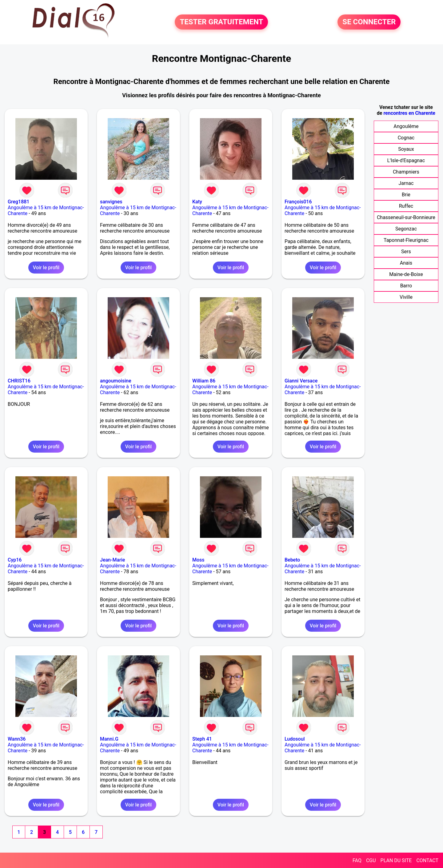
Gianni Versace (301, 381)
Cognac (406, 138)
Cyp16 (15, 560)
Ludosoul (295, 739)
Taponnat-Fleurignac (406, 240)
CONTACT (427, 860)
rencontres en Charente (409, 113)
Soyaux (406, 149)
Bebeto (292, 560)
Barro (406, 286)
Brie (406, 195)
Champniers (406, 172)
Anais (406, 263)
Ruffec (406, 206)
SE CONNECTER (369, 22)
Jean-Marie (112, 560)
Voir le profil (46, 268)
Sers (406, 252)
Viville (406, 297)
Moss (198, 560)
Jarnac (406, 183)
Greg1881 (18, 202)
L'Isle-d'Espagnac (406, 160)
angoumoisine (116, 381)
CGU (371, 860)
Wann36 (17, 739)
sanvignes (111, 202)
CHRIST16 (19, 381)
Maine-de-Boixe (406, 274)
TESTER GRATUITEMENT (221, 22)
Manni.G (109, 739)
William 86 (204, 381)
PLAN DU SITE (396, 860)
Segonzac (406, 229)
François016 (298, 202)
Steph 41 (202, 739)
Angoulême (406, 126)
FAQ (357, 860)
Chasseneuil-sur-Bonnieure (406, 217)
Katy (197, 202)
